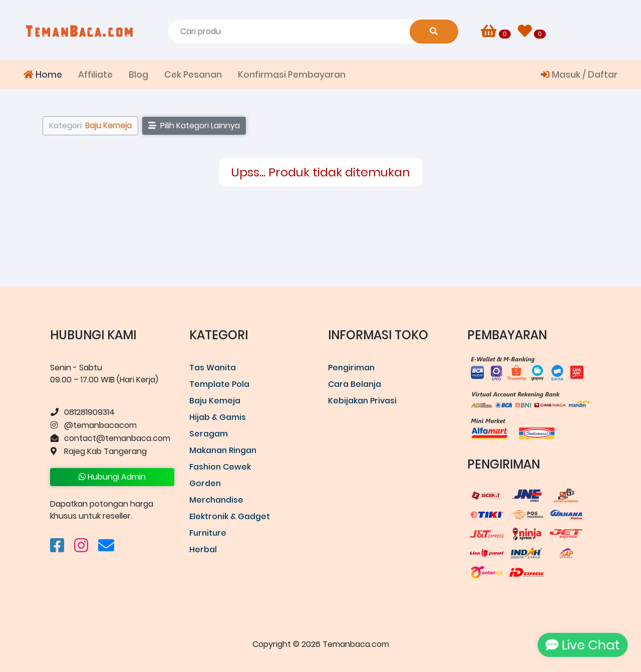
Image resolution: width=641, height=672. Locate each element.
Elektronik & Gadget (230, 516)
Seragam (209, 434)
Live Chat (581, 645)
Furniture (208, 533)
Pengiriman (351, 368)
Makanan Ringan (223, 450)
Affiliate (95, 75)
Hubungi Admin (112, 477)
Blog (138, 75)
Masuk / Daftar (579, 75)
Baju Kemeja (215, 401)
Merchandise (216, 500)
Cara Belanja (355, 384)
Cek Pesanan (193, 75)
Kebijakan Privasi (362, 401)
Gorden (205, 483)
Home (43, 75)
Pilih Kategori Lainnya (194, 126)
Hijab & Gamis (218, 417)
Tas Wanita (213, 368)
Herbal (203, 549)
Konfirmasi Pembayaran (292, 75)
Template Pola (219, 384)
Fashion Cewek (220, 467)
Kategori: (90, 126)
